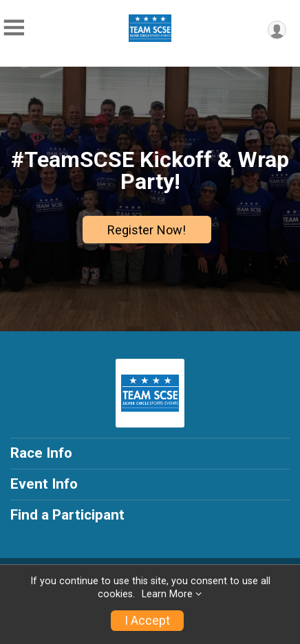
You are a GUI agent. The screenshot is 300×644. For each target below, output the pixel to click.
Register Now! (147, 230)
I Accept (147, 621)
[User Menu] (277, 30)
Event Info (44, 484)
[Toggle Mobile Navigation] (14, 28)
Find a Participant (67, 515)
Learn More (167, 594)
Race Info (41, 453)
